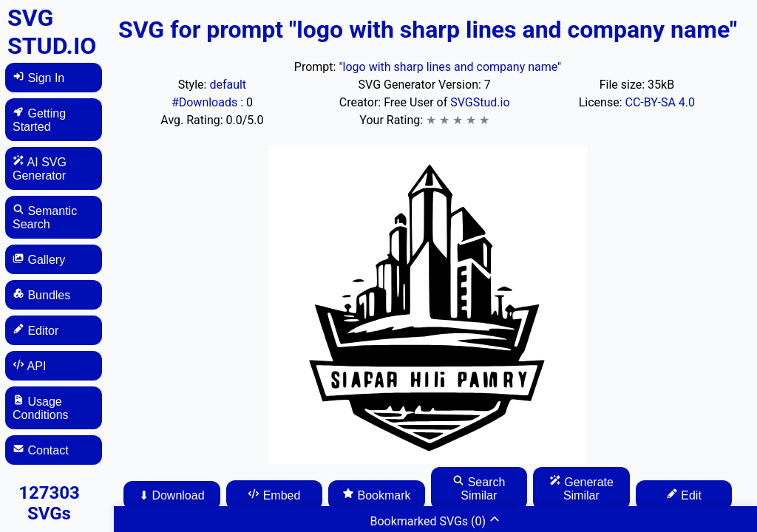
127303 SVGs (49, 503)
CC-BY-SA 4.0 (661, 102)
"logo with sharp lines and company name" (450, 67)
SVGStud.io (480, 102)
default (228, 85)
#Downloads (206, 102)
